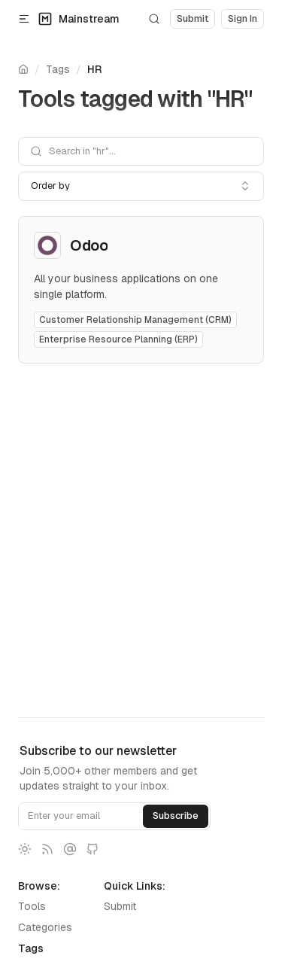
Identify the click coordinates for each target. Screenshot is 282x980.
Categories (45, 927)
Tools (32, 906)
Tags (58, 69)
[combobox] (141, 186)
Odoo (89, 245)
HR (94, 69)
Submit (120, 906)
